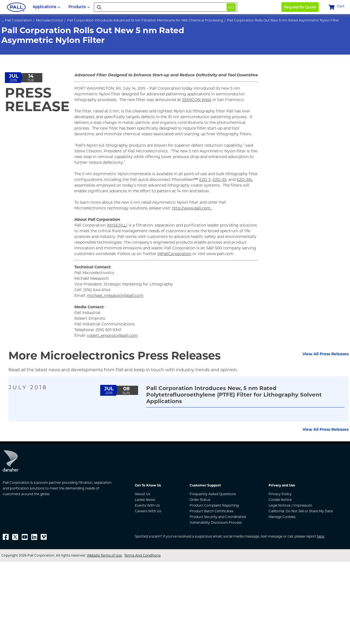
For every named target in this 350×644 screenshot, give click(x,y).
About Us (143, 494)
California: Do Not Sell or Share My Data (301, 511)
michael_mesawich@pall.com (115, 296)
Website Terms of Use (104, 555)
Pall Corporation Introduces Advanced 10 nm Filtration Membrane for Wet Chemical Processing (145, 20)
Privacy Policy (280, 494)
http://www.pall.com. (192, 208)
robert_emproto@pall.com (112, 335)
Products (79, 7)
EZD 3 (205, 180)
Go (231, 7)
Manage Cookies (282, 517)
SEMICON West (197, 100)
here (321, 536)
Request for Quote (300, 7)
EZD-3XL (245, 180)
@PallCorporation (174, 254)
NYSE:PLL (117, 225)
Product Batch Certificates (211, 511)
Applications (46, 7)
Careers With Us (148, 511)
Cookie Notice (280, 500)
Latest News (145, 500)
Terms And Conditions (142, 555)
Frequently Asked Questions (213, 494)
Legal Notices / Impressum (290, 505)
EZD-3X (219, 180)
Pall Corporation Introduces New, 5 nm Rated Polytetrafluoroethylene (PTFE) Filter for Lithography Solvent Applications (234, 395)
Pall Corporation (18, 20)
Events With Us (147, 505)
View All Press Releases (326, 354)
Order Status (200, 500)
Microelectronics (49, 20)
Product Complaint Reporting (214, 505)
